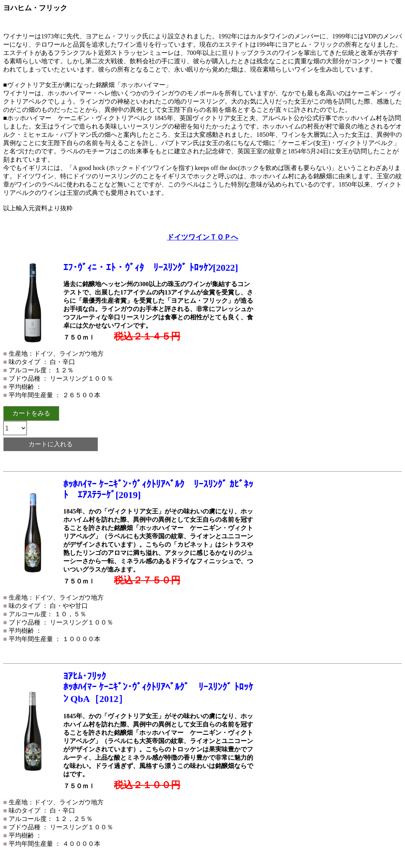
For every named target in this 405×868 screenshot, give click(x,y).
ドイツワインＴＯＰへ (202, 237)
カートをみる (31, 413)
